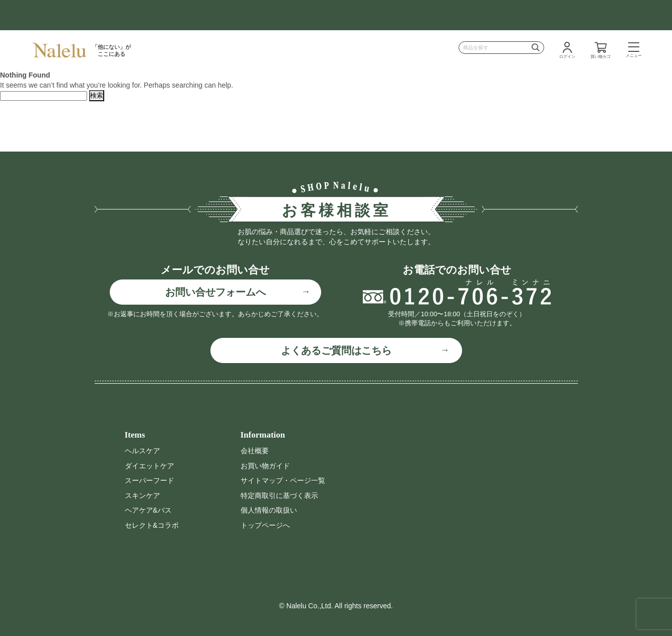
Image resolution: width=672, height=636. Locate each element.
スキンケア (142, 496)
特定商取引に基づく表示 (279, 496)
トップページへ (265, 525)
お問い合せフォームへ (215, 292)
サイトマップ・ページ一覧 (283, 480)
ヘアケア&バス (148, 510)
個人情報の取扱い (269, 510)
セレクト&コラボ (152, 525)
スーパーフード (150, 480)
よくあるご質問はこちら (336, 350)
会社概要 (255, 451)
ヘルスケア (142, 451)
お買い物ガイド (265, 466)
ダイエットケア (150, 466)
